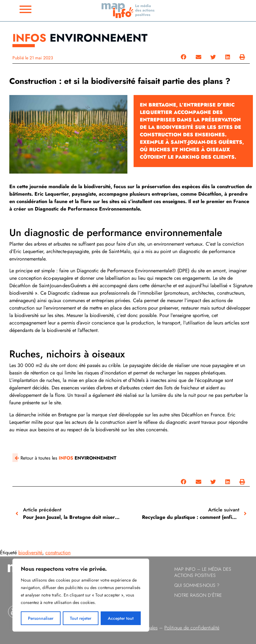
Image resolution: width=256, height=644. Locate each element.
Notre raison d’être (198, 595)
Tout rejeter (81, 618)
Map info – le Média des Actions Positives (203, 572)
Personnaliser (41, 618)
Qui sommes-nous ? (197, 585)
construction (58, 553)
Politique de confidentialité (192, 628)
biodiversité (30, 553)
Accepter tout (121, 618)
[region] (81, 595)
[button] (184, 57)
